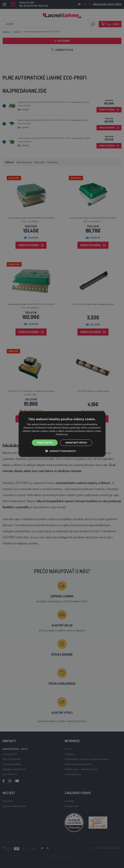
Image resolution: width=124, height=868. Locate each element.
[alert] (62, 434)
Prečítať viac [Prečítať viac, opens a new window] (62, 434)
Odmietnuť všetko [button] (76, 442)
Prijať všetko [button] (45, 442)
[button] (62, 451)
